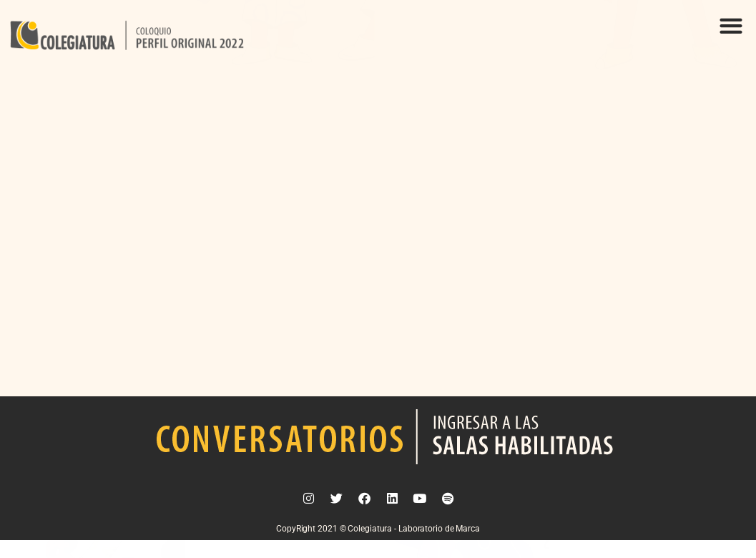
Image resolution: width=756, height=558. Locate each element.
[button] (731, 25)
